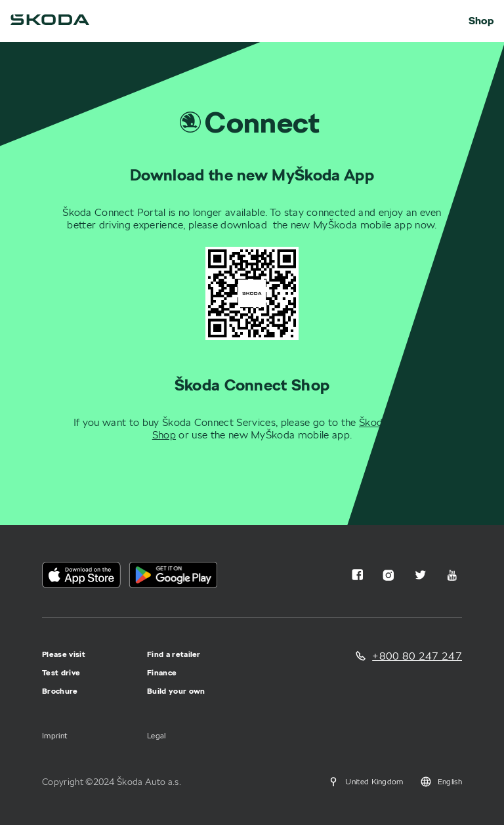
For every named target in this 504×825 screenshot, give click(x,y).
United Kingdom (365, 782)
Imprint (54, 735)
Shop (481, 21)
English (441, 782)
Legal (157, 735)
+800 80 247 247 (417, 656)
